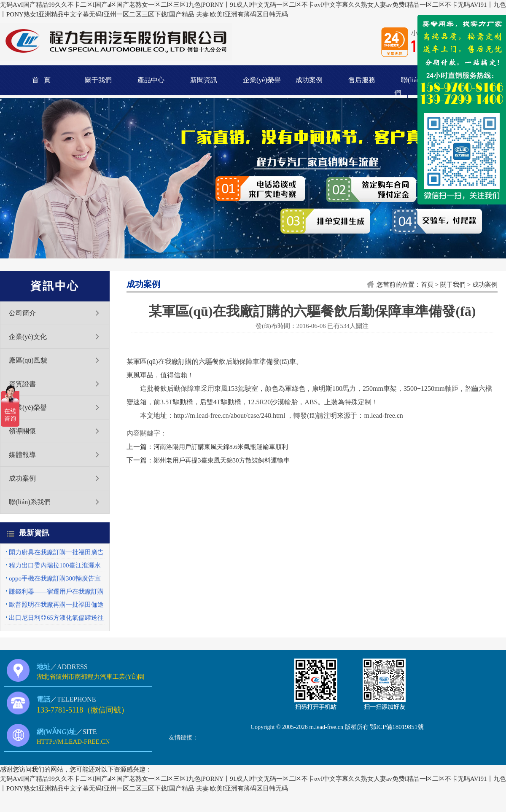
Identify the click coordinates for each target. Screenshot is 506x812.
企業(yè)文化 (28, 337)
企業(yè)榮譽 (262, 80)
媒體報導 (22, 455)
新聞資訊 (204, 80)
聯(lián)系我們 (30, 502)
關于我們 (98, 80)
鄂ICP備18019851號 (397, 727)
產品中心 (151, 80)
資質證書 (22, 384)
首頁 (427, 285)
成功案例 (309, 80)
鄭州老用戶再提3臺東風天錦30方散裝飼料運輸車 (222, 460)
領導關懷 (22, 431)
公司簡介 (22, 313)
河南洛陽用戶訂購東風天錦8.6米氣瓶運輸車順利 (221, 447)
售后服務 (362, 80)
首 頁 (41, 80)
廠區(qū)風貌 (28, 360)
